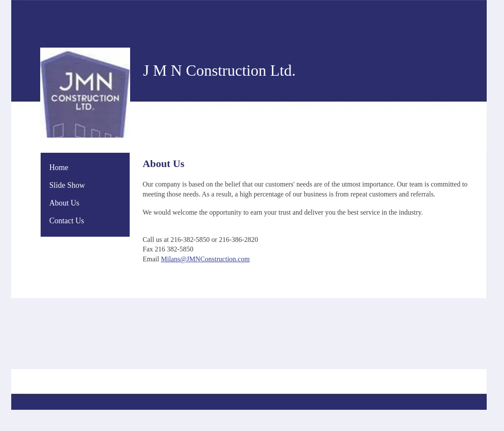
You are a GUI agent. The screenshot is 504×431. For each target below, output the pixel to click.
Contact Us (67, 221)
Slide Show (67, 185)
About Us (64, 203)
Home (59, 167)
